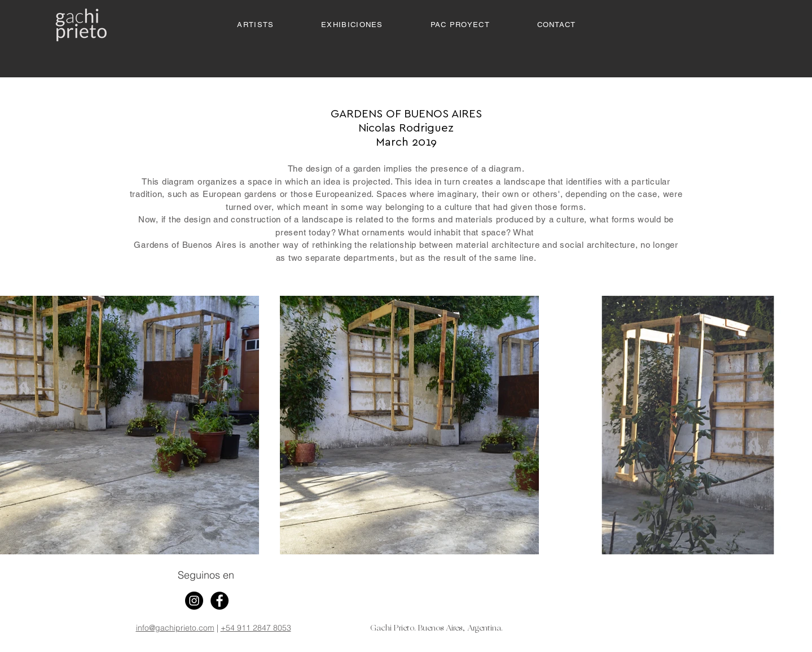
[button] (352, 25)
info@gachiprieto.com (175, 628)
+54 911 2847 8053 (256, 628)
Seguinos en (206, 575)
